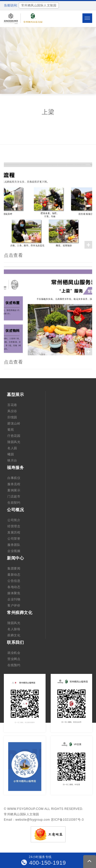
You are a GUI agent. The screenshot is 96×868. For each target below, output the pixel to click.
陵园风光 (14, 442)
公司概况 (15, 510)
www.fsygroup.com (25, 809)
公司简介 (14, 520)
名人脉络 (14, 629)
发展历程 (14, 532)
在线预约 (14, 665)
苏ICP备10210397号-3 (67, 820)
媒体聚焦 (14, 593)
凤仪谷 (12, 411)
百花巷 (12, 405)
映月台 (12, 460)
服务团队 (14, 545)
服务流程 (14, 484)
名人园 (12, 448)
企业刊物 (14, 599)
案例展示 (14, 490)
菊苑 (11, 430)
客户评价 (14, 605)
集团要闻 (14, 568)
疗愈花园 (14, 436)
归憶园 (12, 417)
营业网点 (14, 659)
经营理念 (14, 526)
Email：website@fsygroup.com (27, 820)
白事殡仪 (14, 478)
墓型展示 (15, 395)
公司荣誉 (14, 539)
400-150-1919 (44, 863)
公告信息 (14, 581)
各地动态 (14, 587)
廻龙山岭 (14, 423)
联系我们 (15, 642)
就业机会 (14, 653)
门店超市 (14, 496)
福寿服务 (15, 468)
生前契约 (14, 503)
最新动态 (14, 575)
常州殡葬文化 (20, 613)
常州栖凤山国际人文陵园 (22, 814)
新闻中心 (15, 558)
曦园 (11, 454)
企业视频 (14, 551)
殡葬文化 (14, 635)
